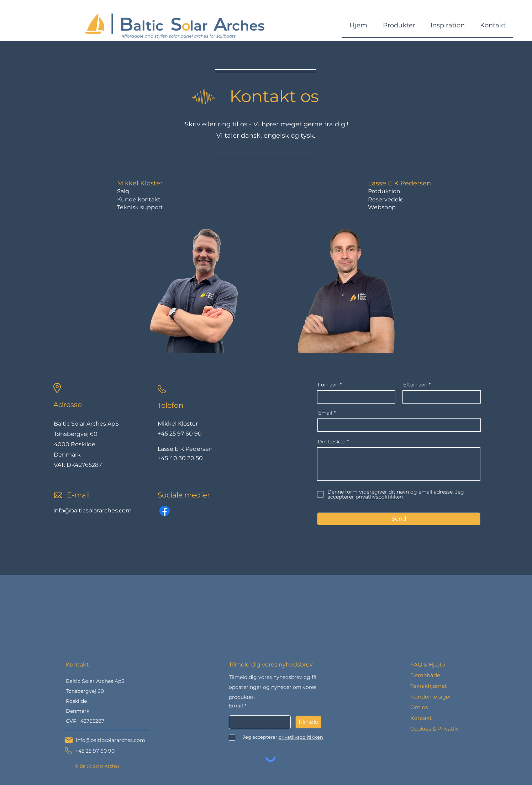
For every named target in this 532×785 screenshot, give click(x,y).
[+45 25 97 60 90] (89, 751)
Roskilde (76, 701)
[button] (399, 25)
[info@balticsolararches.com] (104, 740)
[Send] (399, 519)
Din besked (332, 442)
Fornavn (328, 385)
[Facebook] (165, 511)
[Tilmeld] (308, 722)
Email (325, 413)
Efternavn (415, 385)
